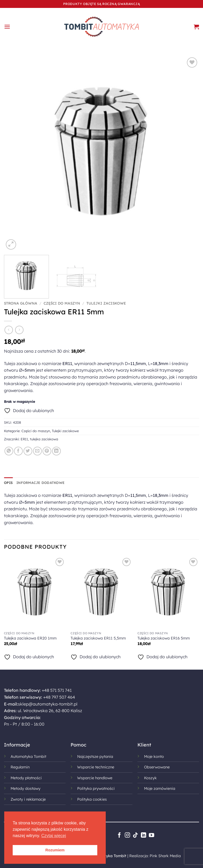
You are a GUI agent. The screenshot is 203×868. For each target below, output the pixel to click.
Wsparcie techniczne (96, 767)
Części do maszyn (62, 303)
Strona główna (21, 303)
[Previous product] (19, 330)
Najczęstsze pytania (95, 757)
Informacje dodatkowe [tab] (40, 483)
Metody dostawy (26, 788)
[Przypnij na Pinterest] (47, 451)
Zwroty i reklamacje (28, 799)
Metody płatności (26, 778)
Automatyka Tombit (28, 757)
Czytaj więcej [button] (54, 836)
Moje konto (154, 757)
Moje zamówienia (160, 788)
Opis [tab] (8, 483)
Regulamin (20, 767)
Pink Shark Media (165, 856)
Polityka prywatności (96, 788)
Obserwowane (157, 767)
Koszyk (150, 778)
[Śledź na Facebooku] (119, 836)
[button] (7, 27)
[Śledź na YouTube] (151, 836)
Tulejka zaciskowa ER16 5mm (164, 638)
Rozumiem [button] (55, 850)
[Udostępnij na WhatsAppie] (9, 451)
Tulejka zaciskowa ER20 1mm (30, 638)
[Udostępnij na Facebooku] (18, 451)
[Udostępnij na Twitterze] (28, 451)
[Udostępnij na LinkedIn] (56, 451)
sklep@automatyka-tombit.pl (48, 704)
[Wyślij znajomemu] (37, 451)
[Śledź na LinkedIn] (143, 836)
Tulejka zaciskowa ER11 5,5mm (98, 638)
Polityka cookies (92, 799)
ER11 (24, 439)
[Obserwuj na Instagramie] (127, 836)
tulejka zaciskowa (44, 439)
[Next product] (9, 330)
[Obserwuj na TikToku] (135, 836)
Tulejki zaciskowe (106, 303)
